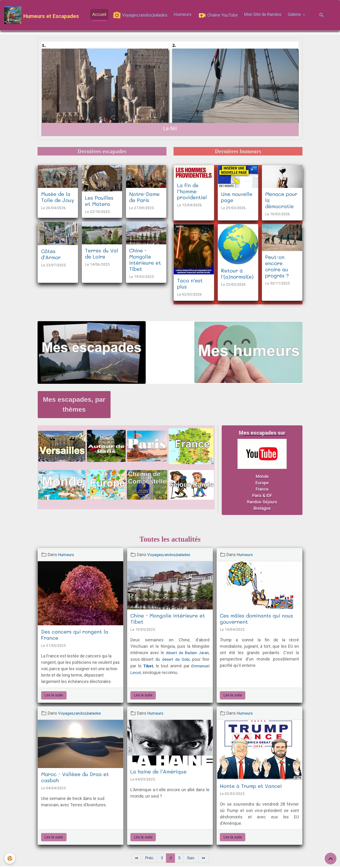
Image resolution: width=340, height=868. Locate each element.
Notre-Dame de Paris (144, 198)
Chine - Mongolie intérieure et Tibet (145, 261)
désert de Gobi (176, 660)
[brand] (42, 16)
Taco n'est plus (190, 285)
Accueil (100, 15)
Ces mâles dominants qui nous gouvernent (256, 620)
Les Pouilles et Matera (99, 202)
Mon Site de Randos (263, 15)
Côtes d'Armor (51, 255)
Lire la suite (54, 696)
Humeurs (183, 15)
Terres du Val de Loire (102, 255)
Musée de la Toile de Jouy (57, 198)
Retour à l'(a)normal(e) (237, 275)
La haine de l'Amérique (158, 773)
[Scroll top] (331, 859)
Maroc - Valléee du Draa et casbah (75, 778)
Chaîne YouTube (218, 16)
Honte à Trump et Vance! (251, 787)
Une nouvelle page (237, 198)
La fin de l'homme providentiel (192, 192)
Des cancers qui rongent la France (75, 636)
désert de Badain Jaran (187, 654)
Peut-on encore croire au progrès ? (277, 267)
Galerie (295, 15)
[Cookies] (10, 858)
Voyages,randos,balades (140, 16)
